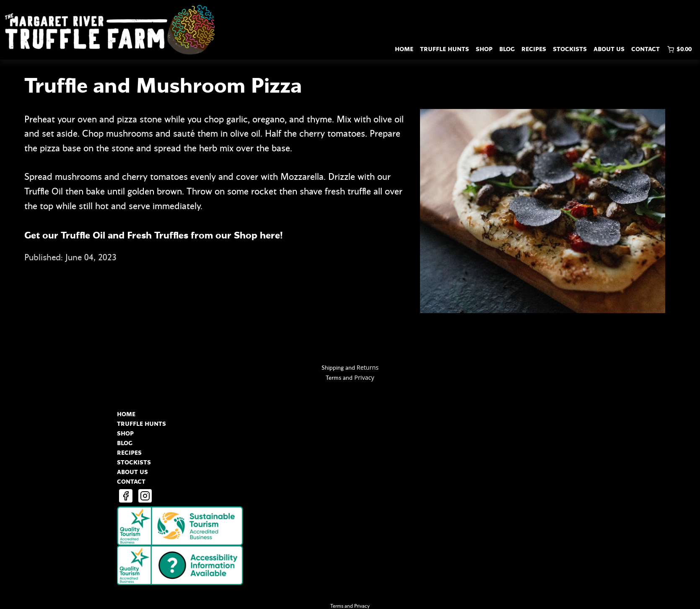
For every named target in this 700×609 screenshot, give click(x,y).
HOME (404, 49)
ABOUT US (609, 49)
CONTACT (646, 49)
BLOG (507, 49)
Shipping (333, 368)
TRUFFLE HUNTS (445, 49)
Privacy (364, 377)
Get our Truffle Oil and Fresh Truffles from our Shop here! (155, 236)
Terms (333, 378)
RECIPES (534, 49)
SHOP (484, 49)
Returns (368, 367)
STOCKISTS (570, 49)
